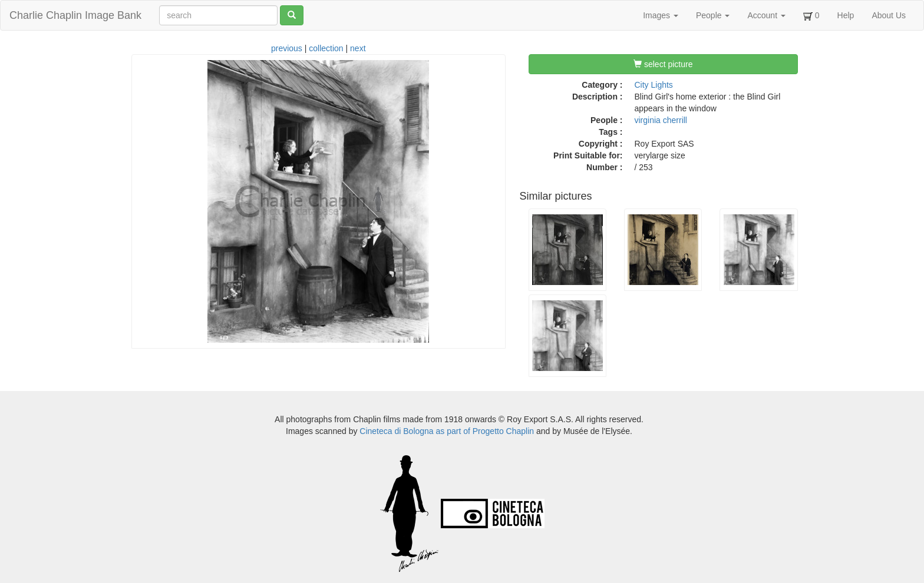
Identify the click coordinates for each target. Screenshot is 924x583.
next (358, 48)
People (713, 15)
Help (846, 15)
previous (287, 48)
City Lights (654, 85)
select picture (663, 64)
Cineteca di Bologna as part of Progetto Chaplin (447, 431)
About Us (889, 15)
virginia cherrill (661, 120)
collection (326, 48)
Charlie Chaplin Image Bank (75, 15)
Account (766, 15)
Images (661, 15)
